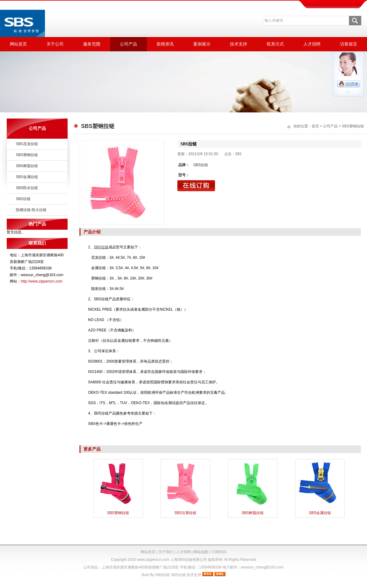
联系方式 (275, 44)
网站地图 (201, 552)
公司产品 (128, 44)
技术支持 (239, 44)
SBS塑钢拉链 (27, 155)
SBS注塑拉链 (185, 513)
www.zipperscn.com (153, 560)
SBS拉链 (23, 199)
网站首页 (18, 44)
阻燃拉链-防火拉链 (31, 210)
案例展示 (202, 44)
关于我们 (166, 552)
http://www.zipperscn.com (42, 281)
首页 (315, 126)
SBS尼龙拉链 (27, 144)
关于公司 (55, 44)
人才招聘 (312, 44)
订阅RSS (219, 552)
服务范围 (92, 44)
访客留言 (349, 44)
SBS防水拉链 (27, 188)
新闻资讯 (165, 44)
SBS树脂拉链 (27, 166)
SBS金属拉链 (27, 177)
